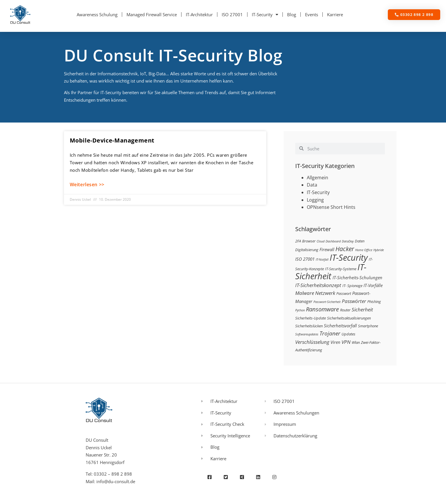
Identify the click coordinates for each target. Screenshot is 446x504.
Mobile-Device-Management (112, 140)
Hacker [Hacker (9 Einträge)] (345, 249)
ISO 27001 (232, 14)
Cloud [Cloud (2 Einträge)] (321, 241)
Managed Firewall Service (152, 14)
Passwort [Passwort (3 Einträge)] (344, 293)
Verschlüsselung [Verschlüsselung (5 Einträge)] (312, 342)
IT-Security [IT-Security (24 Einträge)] (349, 258)
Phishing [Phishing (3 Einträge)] (374, 302)
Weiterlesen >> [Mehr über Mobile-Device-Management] (87, 185)
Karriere (335, 14)
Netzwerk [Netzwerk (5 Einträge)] (325, 293)
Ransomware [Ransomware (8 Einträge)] (322, 309)
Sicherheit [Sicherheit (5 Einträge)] (362, 309)
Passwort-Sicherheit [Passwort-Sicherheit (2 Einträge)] (327, 302)
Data (312, 185)
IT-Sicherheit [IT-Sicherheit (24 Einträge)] (331, 272)
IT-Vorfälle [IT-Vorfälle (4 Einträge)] (373, 285)
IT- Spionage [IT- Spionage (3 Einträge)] (352, 286)
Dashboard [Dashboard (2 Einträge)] (333, 241)
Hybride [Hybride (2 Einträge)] (379, 250)
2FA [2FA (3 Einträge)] (298, 241)
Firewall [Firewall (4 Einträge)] (327, 249)
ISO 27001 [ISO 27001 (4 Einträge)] (305, 259)
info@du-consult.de (116, 481)
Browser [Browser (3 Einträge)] (309, 241)
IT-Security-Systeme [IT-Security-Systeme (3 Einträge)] (341, 269)
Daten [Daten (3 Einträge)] (360, 241)
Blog (292, 14)
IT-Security (265, 15)
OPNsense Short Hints (331, 207)
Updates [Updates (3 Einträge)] (348, 334)
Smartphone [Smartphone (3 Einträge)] (368, 326)
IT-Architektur (199, 14)
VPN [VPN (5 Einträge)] (346, 342)
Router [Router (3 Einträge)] (345, 310)
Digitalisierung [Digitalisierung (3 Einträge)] (307, 250)
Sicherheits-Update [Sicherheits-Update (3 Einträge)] (311, 318)
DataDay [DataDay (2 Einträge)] (348, 241)
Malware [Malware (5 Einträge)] (305, 293)
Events (312, 14)
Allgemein (317, 178)
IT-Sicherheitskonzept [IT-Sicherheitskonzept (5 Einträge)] (318, 285)
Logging (315, 200)
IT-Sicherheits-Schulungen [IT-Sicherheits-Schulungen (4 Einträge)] (357, 277)
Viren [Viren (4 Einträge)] (335, 342)
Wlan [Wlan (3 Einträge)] (356, 342)
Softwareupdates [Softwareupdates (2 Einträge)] (307, 334)
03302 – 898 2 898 (113, 474)
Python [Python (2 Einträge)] (300, 310)
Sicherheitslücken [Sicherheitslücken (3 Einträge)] (309, 326)
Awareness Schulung (97, 14)
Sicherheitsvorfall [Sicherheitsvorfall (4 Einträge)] (340, 326)
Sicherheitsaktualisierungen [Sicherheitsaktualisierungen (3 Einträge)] (349, 318)
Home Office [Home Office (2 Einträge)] (364, 250)
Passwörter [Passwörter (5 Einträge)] (354, 301)
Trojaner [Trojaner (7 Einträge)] (330, 333)
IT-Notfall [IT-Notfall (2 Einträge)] (322, 260)
